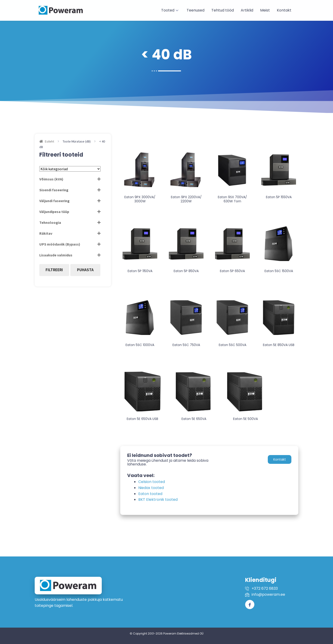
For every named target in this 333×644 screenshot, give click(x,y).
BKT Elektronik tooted (158, 500)
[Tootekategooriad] (70, 169)
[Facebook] (250, 605)
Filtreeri (54, 270)
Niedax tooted (151, 488)
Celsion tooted (152, 482)
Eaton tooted (150, 494)
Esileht (49, 141)
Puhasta (85, 270)
